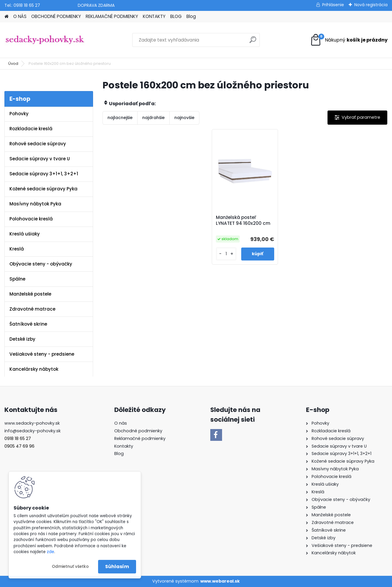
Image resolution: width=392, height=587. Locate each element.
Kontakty (124, 446)
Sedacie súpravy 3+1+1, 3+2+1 (44, 174)
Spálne (17, 279)
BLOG (176, 16)
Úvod (13, 64)
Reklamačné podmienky (140, 438)
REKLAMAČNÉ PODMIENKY (112, 16)
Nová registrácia (371, 5)
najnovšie (184, 118)
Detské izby (22, 339)
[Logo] (45, 40)
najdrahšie (153, 118)
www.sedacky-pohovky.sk (32, 423)
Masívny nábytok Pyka (35, 204)
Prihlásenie (333, 5)
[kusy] (226, 254)
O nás (121, 423)
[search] (253, 42)
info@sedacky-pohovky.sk (33, 431)
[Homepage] (6, 17)
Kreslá (17, 249)
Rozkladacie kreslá (31, 129)
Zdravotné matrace (32, 309)
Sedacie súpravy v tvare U (40, 159)
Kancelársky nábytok (34, 369)
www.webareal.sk (220, 581)
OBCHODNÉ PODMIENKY (56, 16)
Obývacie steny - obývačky (41, 264)
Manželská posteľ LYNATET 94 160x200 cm (243, 220)
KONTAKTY (154, 16)
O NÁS (20, 16)
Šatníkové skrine (28, 324)
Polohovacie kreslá (31, 219)
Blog (191, 16)
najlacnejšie (120, 118)
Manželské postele (30, 294)
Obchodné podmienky (138, 431)
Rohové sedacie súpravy (38, 144)
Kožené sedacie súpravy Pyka (43, 189)
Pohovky (19, 114)
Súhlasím (117, 567)
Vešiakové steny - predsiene (42, 354)
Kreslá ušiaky (25, 234)
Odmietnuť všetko (70, 567)
